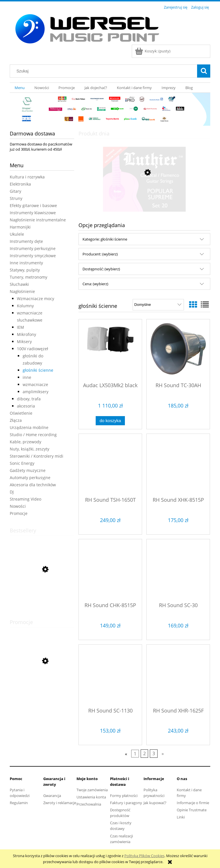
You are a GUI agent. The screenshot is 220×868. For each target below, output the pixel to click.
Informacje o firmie (193, 803)
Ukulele (17, 234)
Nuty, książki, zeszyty (30, 449)
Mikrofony (26, 334)
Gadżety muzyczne (28, 470)
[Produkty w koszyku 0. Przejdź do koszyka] (153, 51)
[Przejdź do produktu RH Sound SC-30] (178, 570)
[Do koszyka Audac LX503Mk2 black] (110, 421)
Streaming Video (25, 499)
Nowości (18, 506)
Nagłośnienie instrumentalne (38, 220)
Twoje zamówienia (92, 790)
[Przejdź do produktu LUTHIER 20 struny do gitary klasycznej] (144, 200)
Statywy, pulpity (25, 270)
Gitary (15, 191)
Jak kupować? (155, 803)
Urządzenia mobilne (29, 427)
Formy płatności (124, 796)
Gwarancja (52, 796)
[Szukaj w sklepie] (105, 71)
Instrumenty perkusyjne (33, 248)
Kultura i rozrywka (27, 177)
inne (27, 377)
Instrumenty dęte (26, 241)
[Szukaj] (204, 71)
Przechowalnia (89, 804)
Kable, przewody (25, 442)
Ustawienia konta (91, 797)
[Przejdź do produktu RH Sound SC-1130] (110, 676)
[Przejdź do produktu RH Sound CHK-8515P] (110, 570)
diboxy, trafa (29, 399)
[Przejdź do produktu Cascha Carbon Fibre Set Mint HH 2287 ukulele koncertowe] (42, 687)
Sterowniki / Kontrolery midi (37, 456)
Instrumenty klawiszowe (33, 213)
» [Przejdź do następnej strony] (163, 754)
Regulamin (19, 803)
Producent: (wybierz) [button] (100, 254)
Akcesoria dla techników (33, 485)
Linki (181, 817)
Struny (16, 198)
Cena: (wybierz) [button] (95, 284)
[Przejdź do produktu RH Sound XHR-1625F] (178, 676)
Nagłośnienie (22, 291)
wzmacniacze (35, 384)
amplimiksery (36, 392)
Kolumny (25, 306)
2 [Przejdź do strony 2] (145, 754)
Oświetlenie (21, 413)
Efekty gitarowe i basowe (33, 205)
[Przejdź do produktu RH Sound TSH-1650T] (110, 465)
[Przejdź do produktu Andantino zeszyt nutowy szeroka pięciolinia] (42, 597)
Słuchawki (19, 284)
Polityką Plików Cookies (144, 856)
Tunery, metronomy (29, 277)
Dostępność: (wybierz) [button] (101, 269)
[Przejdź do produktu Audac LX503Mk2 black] (110, 350)
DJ (12, 492)
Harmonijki (20, 227)
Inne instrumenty (26, 263)
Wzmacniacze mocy (36, 299)
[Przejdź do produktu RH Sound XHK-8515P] (178, 465)
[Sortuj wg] (158, 305)
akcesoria (26, 406)
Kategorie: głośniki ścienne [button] (105, 239)
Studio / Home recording (33, 435)
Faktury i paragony (126, 803)
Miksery (24, 342)
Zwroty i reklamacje (60, 803)
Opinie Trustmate (192, 810)
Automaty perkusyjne (30, 478)
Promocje (19, 513)
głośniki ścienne (38, 370)
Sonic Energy (22, 463)
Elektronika (20, 184)
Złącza (16, 420)
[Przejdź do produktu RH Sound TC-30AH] (178, 350)
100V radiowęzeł (33, 349)
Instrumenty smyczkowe (33, 256)
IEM (20, 327)
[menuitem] (20, 88)
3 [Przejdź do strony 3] (154, 754)
